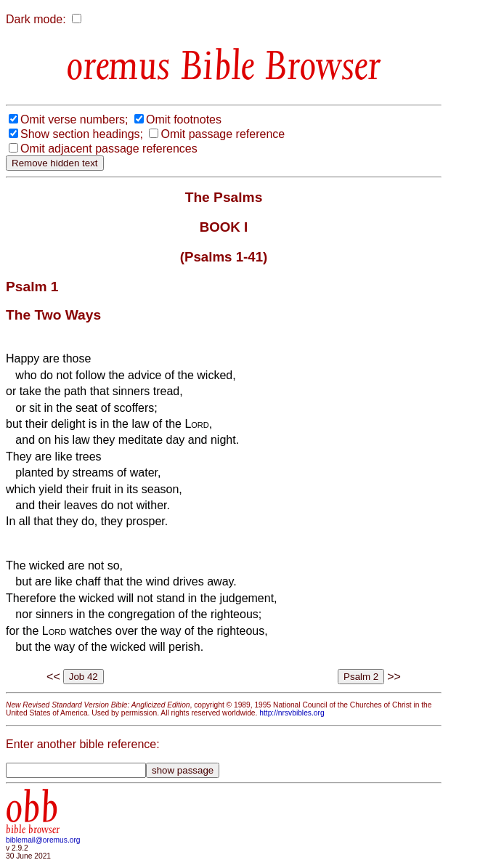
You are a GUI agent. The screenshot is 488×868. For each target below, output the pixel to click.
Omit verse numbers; (74, 119)
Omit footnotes (184, 119)
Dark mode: (36, 19)
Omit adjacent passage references (109, 149)
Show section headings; (82, 134)
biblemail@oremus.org (43, 840)
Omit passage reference (223, 134)
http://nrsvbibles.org (292, 713)
